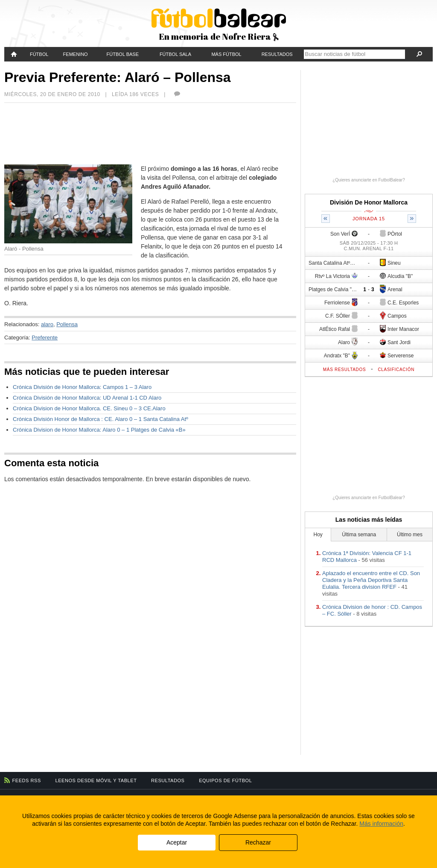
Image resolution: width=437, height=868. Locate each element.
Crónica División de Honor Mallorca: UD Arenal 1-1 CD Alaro (87, 398)
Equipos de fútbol (225, 780)
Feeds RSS (27, 780)
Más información (381, 824)
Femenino (76, 54)
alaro (47, 324)
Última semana (359, 535)
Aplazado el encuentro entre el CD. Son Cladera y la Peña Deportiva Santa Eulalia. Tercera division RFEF (371, 580)
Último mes (410, 535)
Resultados (277, 54)
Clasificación (396, 370)
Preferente (45, 338)
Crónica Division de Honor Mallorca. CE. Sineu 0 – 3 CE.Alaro (89, 408)
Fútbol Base (123, 54)
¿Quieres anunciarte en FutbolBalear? (369, 180)
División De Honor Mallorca (369, 202)
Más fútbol (226, 54)
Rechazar (258, 842)
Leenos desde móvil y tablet (96, 780)
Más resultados (345, 370)
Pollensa (67, 324)
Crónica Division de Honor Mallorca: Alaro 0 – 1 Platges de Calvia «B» (99, 430)
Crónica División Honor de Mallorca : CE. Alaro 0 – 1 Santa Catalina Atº (101, 419)
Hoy (318, 535)
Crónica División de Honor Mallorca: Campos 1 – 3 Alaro (82, 387)
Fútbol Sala (175, 54)
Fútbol (39, 54)
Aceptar (177, 842)
